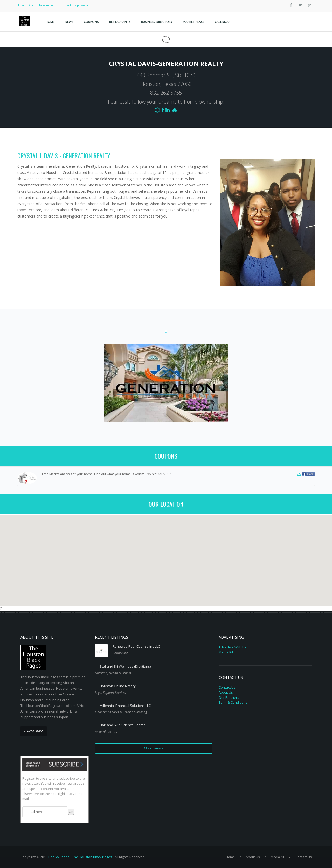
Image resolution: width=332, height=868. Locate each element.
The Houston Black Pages (92, 857)
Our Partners (229, 697)
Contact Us (227, 687)
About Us (226, 692)
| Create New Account (42, 5)
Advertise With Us (233, 647)
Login (22, 5)
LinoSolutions (59, 857)
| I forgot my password (74, 5)
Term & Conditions (233, 702)
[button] (166, 557)
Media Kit (226, 652)
